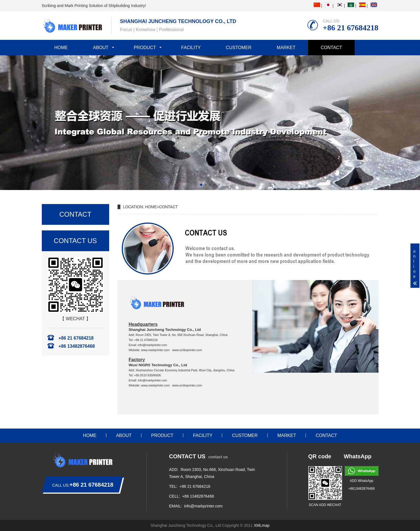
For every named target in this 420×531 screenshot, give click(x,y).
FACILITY (191, 48)
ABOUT (101, 48)
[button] (201, 185)
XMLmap (262, 525)
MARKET (286, 48)
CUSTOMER (239, 48)
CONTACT (331, 48)
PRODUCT (145, 48)
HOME (61, 48)
